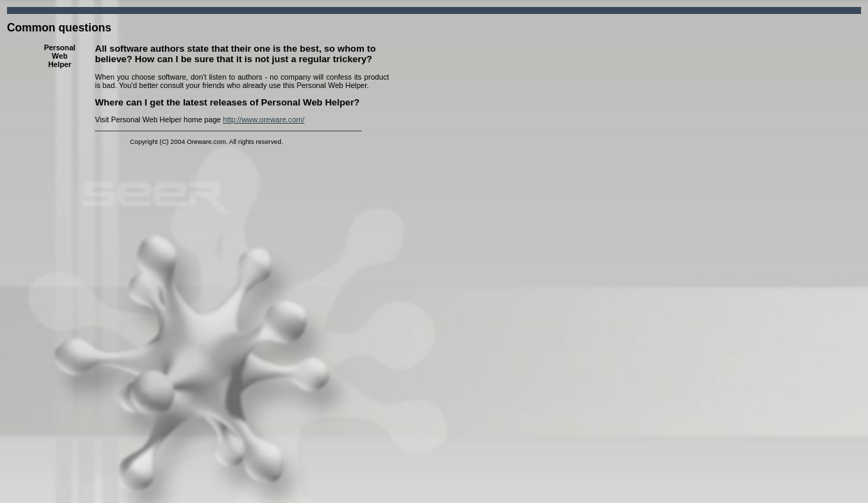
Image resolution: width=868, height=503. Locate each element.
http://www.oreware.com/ (264, 119)
